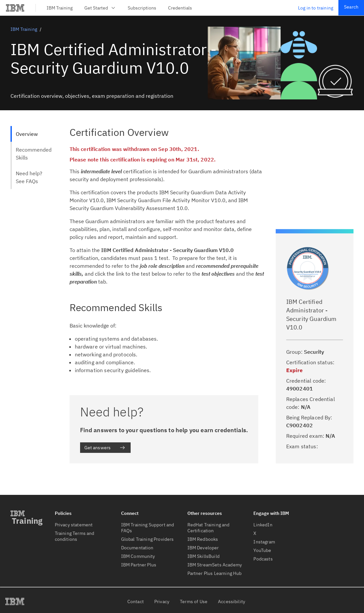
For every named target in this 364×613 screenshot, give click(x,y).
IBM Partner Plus (139, 565)
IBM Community (138, 556)
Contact (136, 602)
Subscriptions (142, 8)
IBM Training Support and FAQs (148, 528)
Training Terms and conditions (75, 536)
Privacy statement (74, 525)
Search (351, 7)
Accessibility (232, 602)
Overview (27, 134)
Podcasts (263, 559)
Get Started (100, 8)
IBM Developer (203, 548)
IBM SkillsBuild (203, 556)
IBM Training (60, 8)
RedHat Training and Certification (209, 528)
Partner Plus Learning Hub (215, 573)
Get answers (105, 448)
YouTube (262, 550)
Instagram (264, 542)
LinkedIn (263, 525)
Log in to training (316, 8)
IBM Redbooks (203, 539)
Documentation (137, 548)
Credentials (180, 8)
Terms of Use (194, 602)
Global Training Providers (148, 539)
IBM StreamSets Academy (215, 565)
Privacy (162, 602)
